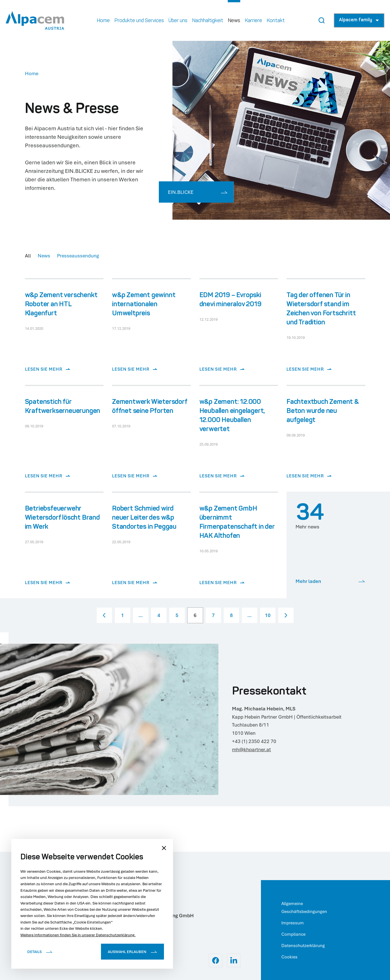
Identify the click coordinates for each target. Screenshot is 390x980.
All (28, 256)
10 (268, 615)
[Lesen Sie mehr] (64, 332)
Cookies (289, 957)
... (141, 615)
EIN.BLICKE (198, 192)
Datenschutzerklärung (303, 945)
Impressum (293, 923)
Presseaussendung (78, 256)
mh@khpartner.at (251, 749)
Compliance (293, 934)
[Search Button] (322, 20)
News (44, 256)
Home (32, 73)
